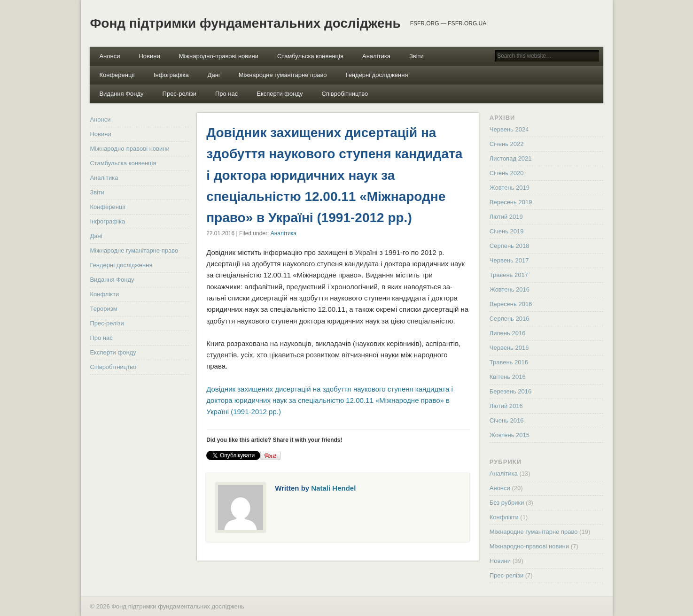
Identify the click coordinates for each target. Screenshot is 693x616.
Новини (149, 56)
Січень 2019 (507, 231)
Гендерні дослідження (377, 75)
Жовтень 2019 (510, 188)
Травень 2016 (509, 362)
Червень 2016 (509, 348)
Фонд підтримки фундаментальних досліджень (245, 23)
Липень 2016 (508, 333)
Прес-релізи (179, 94)
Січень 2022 (507, 144)
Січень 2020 (507, 173)
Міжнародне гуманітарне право (283, 75)
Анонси (109, 56)
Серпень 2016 (510, 319)
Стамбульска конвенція (310, 56)
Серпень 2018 (510, 246)
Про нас (226, 94)
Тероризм (103, 309)
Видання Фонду (121, 94)
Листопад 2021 (511, 158)
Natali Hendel (333, 488)
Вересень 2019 (511, 202)
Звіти (417, 56)
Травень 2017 (509, 275)
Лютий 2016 (506, 406)
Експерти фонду (280, 94)
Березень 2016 (510, 391)
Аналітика (376, 56)
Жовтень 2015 (510, 435)
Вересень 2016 (511, 304)
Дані (214, 75)
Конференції (117, 75)
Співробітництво (345, 94)
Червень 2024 (509, 129)
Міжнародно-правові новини (219, 56)
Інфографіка (171, 75)
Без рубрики (507, 503)
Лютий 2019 (506, 217)
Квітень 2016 (508, 377)
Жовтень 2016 (510, 289)
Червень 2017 (509, 260)
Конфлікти (104, 294)
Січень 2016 (507, 420)
